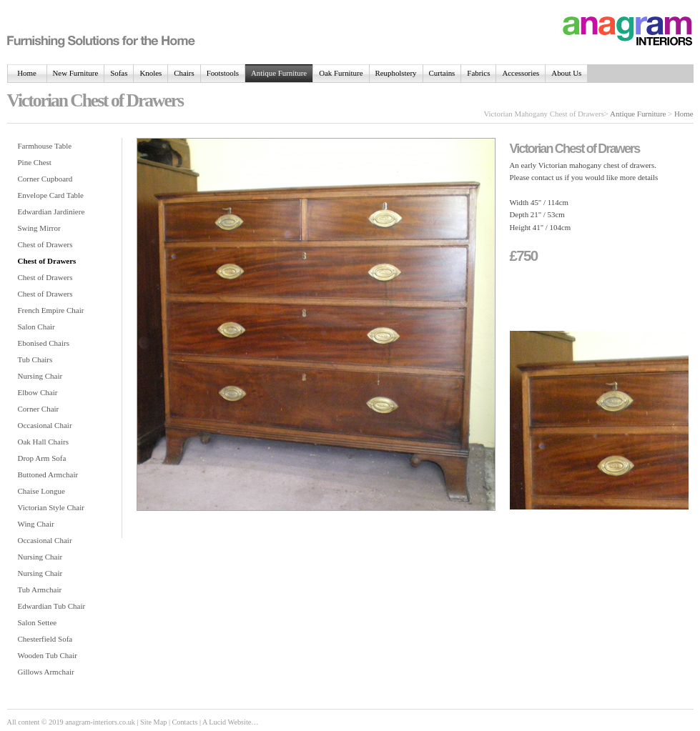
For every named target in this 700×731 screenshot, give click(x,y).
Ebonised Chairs (44, 343)
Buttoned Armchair (48, 474)
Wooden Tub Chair (48, 655)
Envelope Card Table (51, 195)
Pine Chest (35, 162)
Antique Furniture (279, 73)
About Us (566, 73)
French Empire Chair (51, 310)
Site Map (153, 722)
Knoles (151, 73)
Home (27, 73)
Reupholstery (396, 73)
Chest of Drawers (45, 244)
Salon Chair (36, 327)
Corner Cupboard (45, 179)
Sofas (119, 73)
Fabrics (478, 73)
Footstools (223, 73)
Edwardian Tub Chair (52, 606)
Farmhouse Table (45, 146)
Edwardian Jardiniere (51, 212)
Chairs (184, 73)
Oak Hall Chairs (43, 442)
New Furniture (76, 73)
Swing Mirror (39, 228)
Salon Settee (38, 622)
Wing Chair (36, 524)
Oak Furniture (341, 73)
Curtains (442, 73)
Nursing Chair (40, 376)
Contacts (185, 722)
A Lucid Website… (231, 722)
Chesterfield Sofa (45, 639)
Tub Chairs (35, 359)
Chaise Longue (41, 491)
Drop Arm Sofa (42, 458)
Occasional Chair (45, 425)
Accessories (521, 73)
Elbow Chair (38, 392)
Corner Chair (39, 409)
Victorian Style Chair (51, 507)
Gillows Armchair (46, 672)
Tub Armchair (40, 590)
